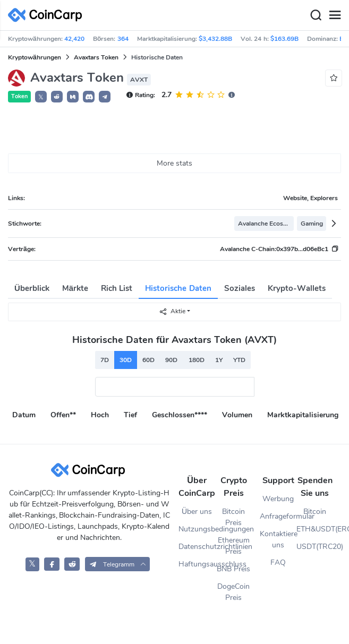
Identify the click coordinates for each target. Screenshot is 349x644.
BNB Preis (233, 569)
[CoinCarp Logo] (48, 15)
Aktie (172, 311)
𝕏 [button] (41, 97)
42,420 (74, 39)
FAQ (278, 563)
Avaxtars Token (96, 57)
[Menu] (335, 15)
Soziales (240, 288)
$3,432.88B (215, 39)
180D (197, 360)
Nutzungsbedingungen (197, 529)
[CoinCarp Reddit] (72, 564)
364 (123, 39)
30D (126, 360)
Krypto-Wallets (297, 288)
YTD (239, 360)
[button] (57, 97)
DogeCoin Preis (233, 592)
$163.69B (284, 39)
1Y (219, 360)
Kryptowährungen (35, 57)
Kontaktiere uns (278, 539)
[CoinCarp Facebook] (52, 564)
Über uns (197, 512)
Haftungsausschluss (197, 564)
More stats (174, 163)
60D (148, 360)
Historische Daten (178, 288)
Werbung (278, 499)
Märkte (75, 288)
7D (105, 360)
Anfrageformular (278, 516)
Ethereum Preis (234, 546)
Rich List (117, 288)
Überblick (32, 288)
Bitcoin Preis (233, 517)
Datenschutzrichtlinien (197, 547)
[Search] (316, 15)
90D (171, 360)
